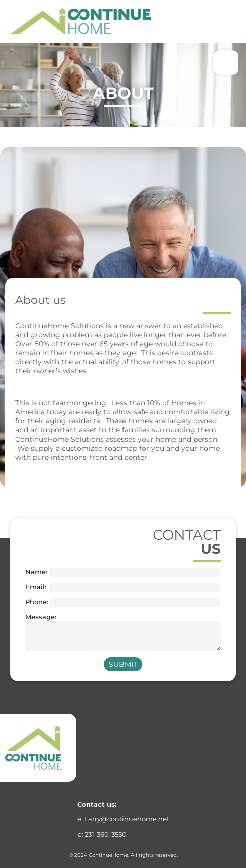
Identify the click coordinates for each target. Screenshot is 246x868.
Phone (36, 602)
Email (35, 587)
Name (35, 572)
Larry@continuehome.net (127, 819)
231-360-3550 (106, 834)
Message (36, 617)
